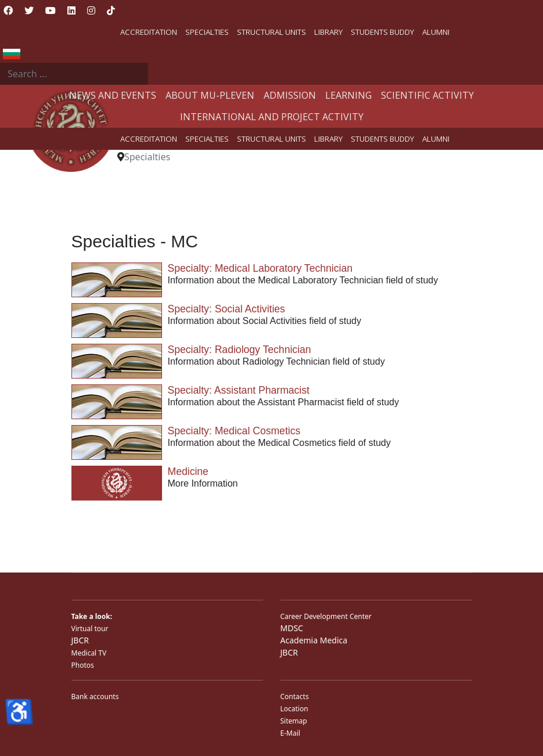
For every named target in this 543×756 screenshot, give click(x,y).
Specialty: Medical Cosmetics (234, 431)
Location (294, 709)
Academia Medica (314, 640)
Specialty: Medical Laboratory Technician (260, 268)
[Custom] (111, 10)
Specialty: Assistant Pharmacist (239, 390)
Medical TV (89, 653)
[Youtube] (51, 10)
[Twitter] (29, 10)
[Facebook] (8, 10)
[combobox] (74, 74)
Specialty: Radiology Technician (240, 350)
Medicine (188, 471)
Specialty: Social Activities (226, 309)
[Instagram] (91, 10)
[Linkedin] (71, 10)
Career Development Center (326, 616)
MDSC (292, 628)
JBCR (80, 640)
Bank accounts (95, 696)
